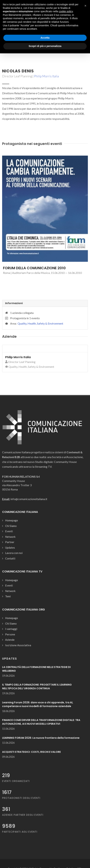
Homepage (12, 520)
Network (10, 537)
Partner (10, 542)
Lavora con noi (14, 553)
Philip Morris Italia (46, 76)
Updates (10, 548)
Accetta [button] (45, 38)
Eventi (9, 531)
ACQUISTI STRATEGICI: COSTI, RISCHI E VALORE (31, 752)
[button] (85, 6)
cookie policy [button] (66, 11)
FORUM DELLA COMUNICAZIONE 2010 (34, 268)
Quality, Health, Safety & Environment (40, 323)
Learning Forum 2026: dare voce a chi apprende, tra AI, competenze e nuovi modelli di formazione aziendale (38, 704)
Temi (8, 596)
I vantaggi (11, 629)
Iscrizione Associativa (18, 645)
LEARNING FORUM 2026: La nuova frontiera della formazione (41, 738)
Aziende (10, 640)
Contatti (10, 558)
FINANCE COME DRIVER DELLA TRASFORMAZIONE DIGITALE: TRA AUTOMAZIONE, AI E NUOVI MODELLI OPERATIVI (41, 722)
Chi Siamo (11, 526)
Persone (10, 634)
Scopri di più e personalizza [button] (45, 46)
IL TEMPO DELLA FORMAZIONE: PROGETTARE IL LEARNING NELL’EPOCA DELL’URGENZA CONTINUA (37, 687)
